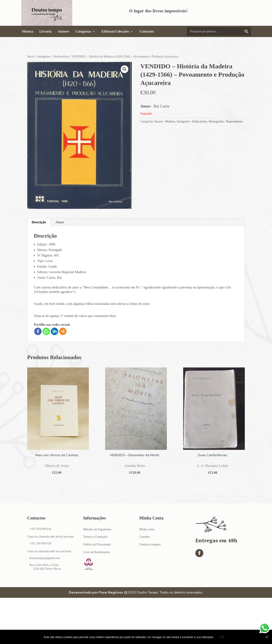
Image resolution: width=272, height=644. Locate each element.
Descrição (39, 222)
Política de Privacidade (97, 544)
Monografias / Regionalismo (226, 121)
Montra (28, 32)
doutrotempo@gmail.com (45, 558)
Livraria (45, 32)
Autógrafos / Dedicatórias (53, 56)
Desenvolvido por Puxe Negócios (96, 592)
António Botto (135, 466)
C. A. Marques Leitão (213, 466)
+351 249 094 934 (40, 543)
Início (31, 56)
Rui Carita (161, 106)
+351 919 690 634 (40, 529)
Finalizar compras (150, 544)
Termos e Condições (95, 537)
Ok (222, 637)
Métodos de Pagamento (97, 529)
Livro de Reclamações (97, 552)
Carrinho (144, 537)
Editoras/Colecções (115, 32)
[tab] (39, 222)
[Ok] (267, 637)
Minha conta (147, 529)
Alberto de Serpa (57, 466)
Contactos (147, 32)
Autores (64, 32)
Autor (60, 222)
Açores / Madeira (165, 121)
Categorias (83, 32)
